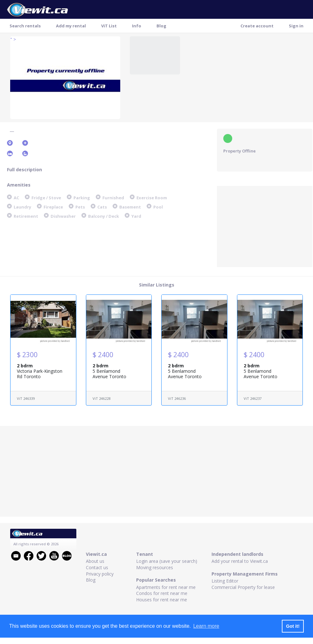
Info (137, 26)
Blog (161, 26)
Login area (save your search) (167, 561)
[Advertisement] (265, 226)
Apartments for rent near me (166, 587)
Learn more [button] (206, 626)
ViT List (109, 26)
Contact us (97, 567)
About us (95, 561)
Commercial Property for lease (243, 587)
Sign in (296, 26)
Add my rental (71, 26)
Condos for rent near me (162, 593)
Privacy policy (100, 574)
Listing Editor (225, 581)
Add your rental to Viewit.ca (240, 561)
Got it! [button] (293, 626)
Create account (257, 26)
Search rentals (25, 26)
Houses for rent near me (162, 600)
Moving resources (155, 567)
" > (13, 39)
